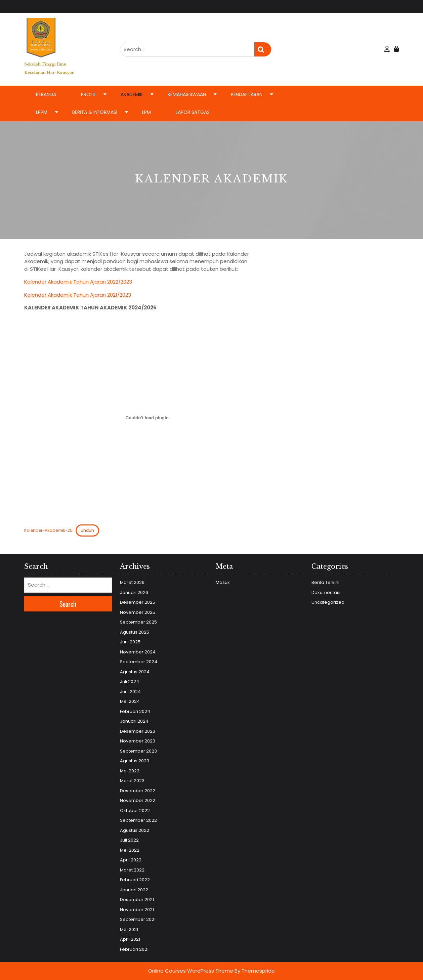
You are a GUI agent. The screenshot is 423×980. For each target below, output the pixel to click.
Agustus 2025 (135, 632)
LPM (146, 112)
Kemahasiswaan (187, 94)
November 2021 (137, 910)
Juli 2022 (129, 840)
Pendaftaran (247, 94)
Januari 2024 (134, 721)
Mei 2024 (130, 701)
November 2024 (138, 652)
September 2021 (138, 919)
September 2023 (138, 751)
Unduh (87, 530)
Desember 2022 (138, 791)
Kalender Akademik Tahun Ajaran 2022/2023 (78, 282)
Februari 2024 (135, 711)
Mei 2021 (129, 929)
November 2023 (138, 741)
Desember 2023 (138, 731)
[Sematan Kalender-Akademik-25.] (148, 418)
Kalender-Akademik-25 (48, 530)
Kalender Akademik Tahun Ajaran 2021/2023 (78, 295)
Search (263, 50)
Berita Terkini (325, 582)
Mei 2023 (130, 771)
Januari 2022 (134, 890)
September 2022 (138, 820)
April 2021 (130, 939)
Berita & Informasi (95, 112)
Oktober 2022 (135, 811)
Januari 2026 (134, 592)
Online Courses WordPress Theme (191, 971)
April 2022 (131, 860)
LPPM (42, 112)
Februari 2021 (134, 949)
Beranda (46, 94)
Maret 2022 (132, 870)
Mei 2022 (130, 850)
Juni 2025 (130, 642)
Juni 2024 (130, 692)
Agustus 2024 (135, 672)
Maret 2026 (132, 582)
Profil (88, 94)
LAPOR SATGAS (193, 112)
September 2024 (139, 662)
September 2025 (138, 622)
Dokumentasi (326, 592)
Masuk (223, 582)
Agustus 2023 (135, 761)
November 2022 (138, 800)
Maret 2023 (132, 781)
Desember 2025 (138, 602)
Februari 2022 (135, 880)
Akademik (132, 94)
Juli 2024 (130, 681)
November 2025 (138, 612)
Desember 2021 (137, 900)
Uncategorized (328, 602)
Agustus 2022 (135, 830)
